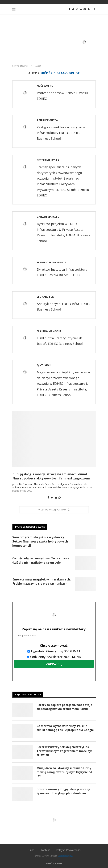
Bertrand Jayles (48, 160)
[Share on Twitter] (52, 497)
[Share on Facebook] (48, 497)
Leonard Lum (46, 297)
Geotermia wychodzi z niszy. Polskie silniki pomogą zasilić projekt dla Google (65, 728)
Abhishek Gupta (47, 120)
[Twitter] (73, 9)
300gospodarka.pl (65, 856)
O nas (31, 850)
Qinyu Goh (44, 365)
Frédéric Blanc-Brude (51, 262)
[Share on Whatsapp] (60, 497)
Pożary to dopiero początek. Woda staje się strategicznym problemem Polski (64, 707)
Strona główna (20, 66)
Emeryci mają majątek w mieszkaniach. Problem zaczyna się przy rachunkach (42, 581)
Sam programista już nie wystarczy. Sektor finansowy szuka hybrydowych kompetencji (40, 541)
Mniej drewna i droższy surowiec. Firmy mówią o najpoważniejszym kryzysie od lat (64, 772)
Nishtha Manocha (49, 331)
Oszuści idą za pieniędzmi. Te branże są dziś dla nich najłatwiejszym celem (41, 560)
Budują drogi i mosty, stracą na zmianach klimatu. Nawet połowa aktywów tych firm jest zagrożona (51, 476)
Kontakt (45, 850)
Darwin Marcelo (48, 217)
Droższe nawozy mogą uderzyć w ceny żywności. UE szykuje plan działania (63, 791)
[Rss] (89, 9)
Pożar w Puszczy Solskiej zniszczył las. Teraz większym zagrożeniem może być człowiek (64, 751)
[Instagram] (77, 9)
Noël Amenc (45, 86)
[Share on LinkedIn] (56, 497)
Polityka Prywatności (68, 850)
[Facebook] (69, 9)
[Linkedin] (81, 9)
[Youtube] (85, 9)
